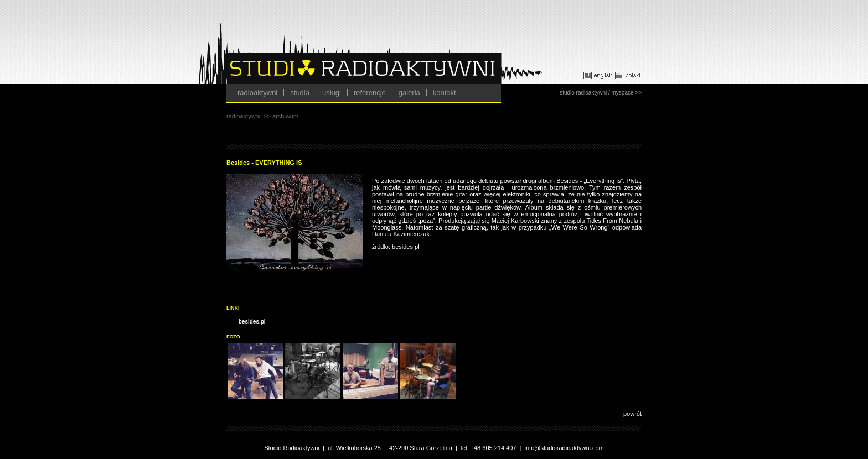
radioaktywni (257, 93)
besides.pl (252, 322)
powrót (632, 414)
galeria (409, 93)
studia (300, 93)
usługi (332, 93)
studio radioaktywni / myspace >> (601, 93)
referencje (370, 93)
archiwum (285, 116)
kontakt (445, 93)
